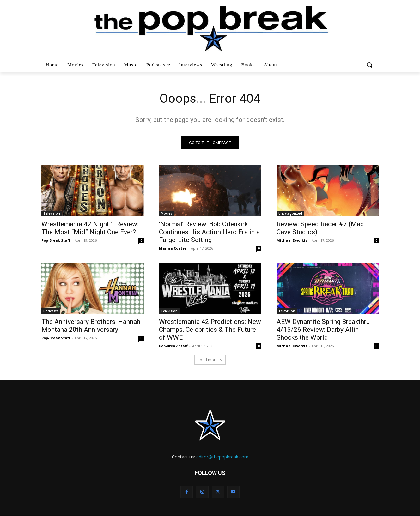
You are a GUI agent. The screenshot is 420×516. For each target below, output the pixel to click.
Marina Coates (173, 249)
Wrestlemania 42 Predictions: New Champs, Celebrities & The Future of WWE (210, 330)
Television (52, 214)
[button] (370, 65)
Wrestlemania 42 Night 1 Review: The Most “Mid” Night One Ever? (90, 228)
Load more (210, 360)
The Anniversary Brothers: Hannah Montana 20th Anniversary (91, 326)
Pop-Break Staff (56, 241)
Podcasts (51, 311)
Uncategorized (290, 214)
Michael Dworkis (292, 241)
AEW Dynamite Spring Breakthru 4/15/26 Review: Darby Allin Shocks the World (323, 330)
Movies (167, 214)
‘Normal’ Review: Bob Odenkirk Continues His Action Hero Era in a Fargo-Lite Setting (209, 232)
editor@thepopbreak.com (222, 457)
